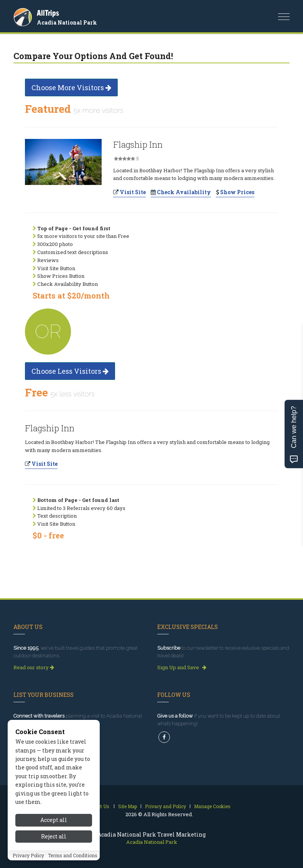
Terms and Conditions (73, 855)
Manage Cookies (212, 806)
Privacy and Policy (165, 806)
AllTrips (48, 13)
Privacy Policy (28, 855)
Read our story (34, 667)
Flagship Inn (138, 144)
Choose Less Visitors (70, 371)
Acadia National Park (67, 22)
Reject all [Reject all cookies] (54, 836)
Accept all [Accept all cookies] (54, 820)
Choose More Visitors (71, 87)
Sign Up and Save (182, 667)
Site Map (128, 806)
